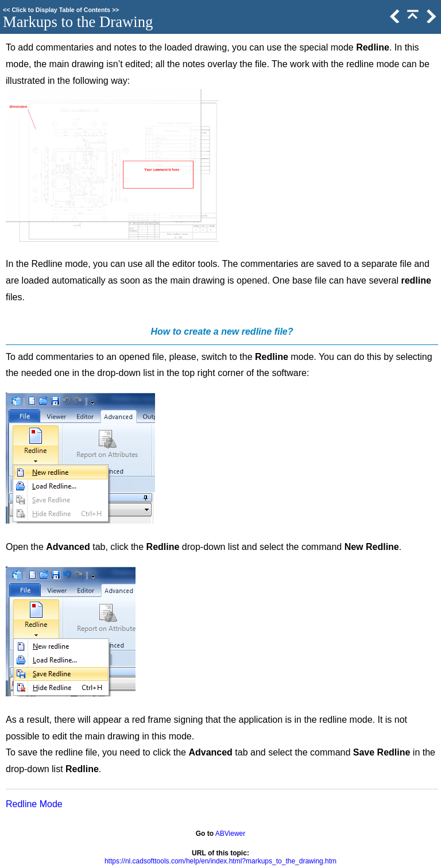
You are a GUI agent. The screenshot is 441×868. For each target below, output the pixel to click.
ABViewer (230, 834)
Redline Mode (34, 804)
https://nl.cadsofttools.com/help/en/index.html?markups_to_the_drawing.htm (220, 861)
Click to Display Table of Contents (61, 10)
